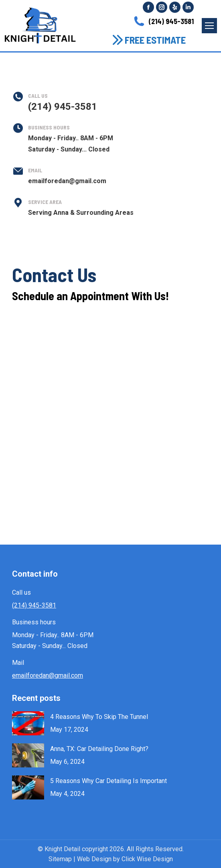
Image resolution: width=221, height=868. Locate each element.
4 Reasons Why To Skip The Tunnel (99, 717)
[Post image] (28, 723)
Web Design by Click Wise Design (125, 859)
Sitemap (60, 859)
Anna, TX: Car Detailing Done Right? (99, 749)
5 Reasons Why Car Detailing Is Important (108, 781)
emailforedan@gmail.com (48, 675)
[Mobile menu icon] (209, 26)
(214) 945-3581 (163, 21)
